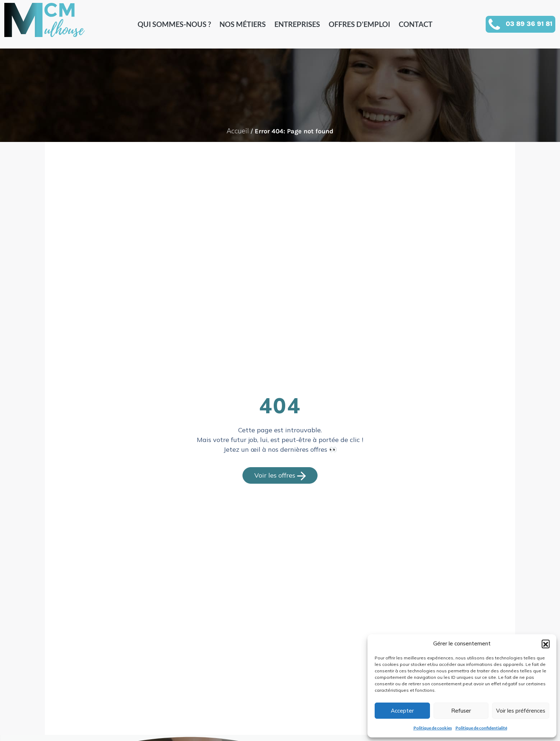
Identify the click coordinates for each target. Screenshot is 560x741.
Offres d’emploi (359, 24)
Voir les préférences (521, 711)
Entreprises (297, 24)
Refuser (461, 711)
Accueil (238, 131)
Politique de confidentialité (481, 728)
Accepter (402, 711)
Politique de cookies (433, 728)
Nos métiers (243, 24)
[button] (546, 644)
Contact (416, 24)
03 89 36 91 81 (529, 24)
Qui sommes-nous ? (174, 24)
